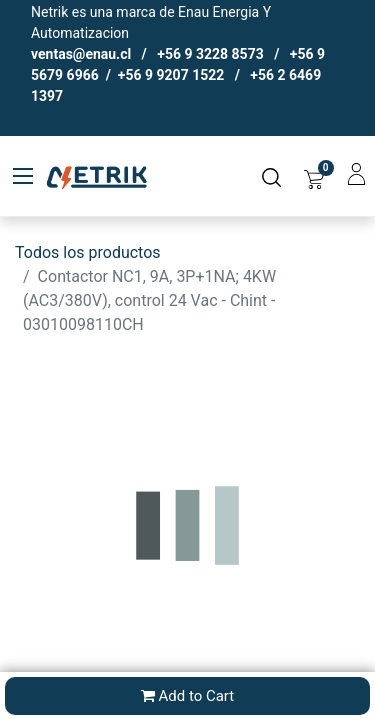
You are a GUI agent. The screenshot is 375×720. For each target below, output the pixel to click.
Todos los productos (88, 252)
